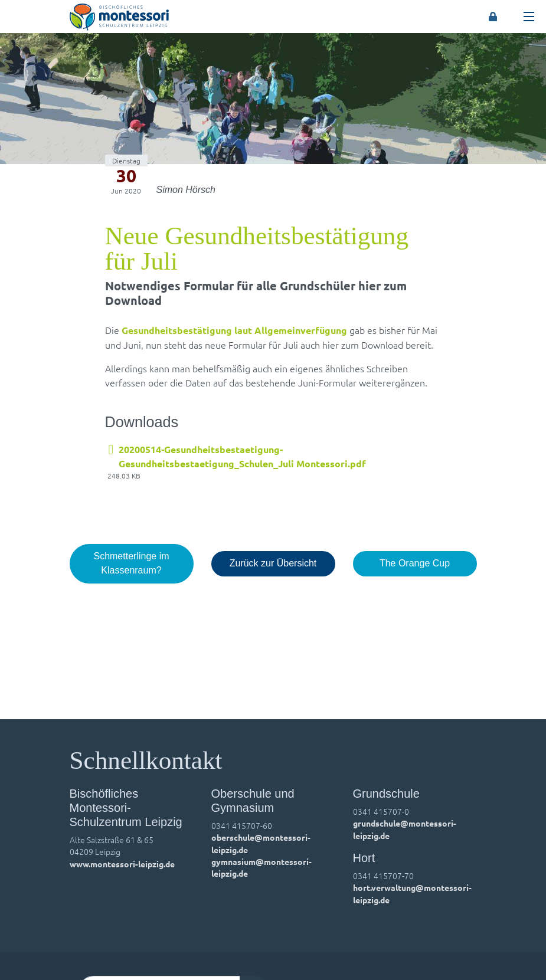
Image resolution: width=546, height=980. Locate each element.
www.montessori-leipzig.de (122, 864)
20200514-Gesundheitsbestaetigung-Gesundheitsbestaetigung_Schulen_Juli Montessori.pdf (242, 456)
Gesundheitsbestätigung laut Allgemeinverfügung (234, 330)
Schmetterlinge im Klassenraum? (131, 563)
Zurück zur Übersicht (273, 563)
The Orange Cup (415, 563)
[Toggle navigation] (529, 17)
